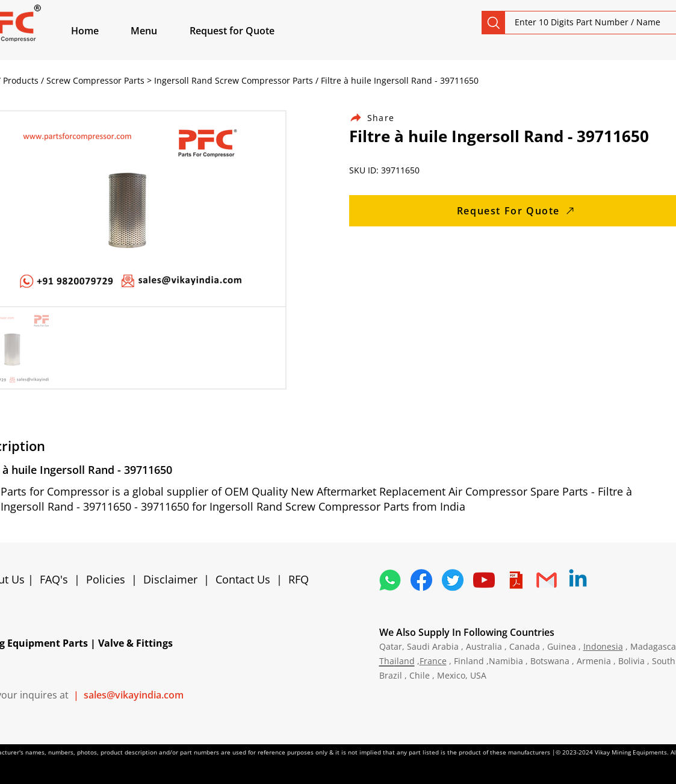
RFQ (299, 579)
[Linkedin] (578, 580)
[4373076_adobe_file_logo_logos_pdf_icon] (515, 580)
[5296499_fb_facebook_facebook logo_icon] (421, 580)
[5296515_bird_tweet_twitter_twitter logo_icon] (453, 580)
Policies (106, 579)
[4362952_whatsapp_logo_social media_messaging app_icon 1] (390, 580)
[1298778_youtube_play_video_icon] (484, 580)
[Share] (379, 118)
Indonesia (603, 646)
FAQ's (54, 579)
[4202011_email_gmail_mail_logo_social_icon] (547, 580)
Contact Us (243, 579)
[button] (158, 31)
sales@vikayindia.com (134, 695)
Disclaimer (173, 579)
